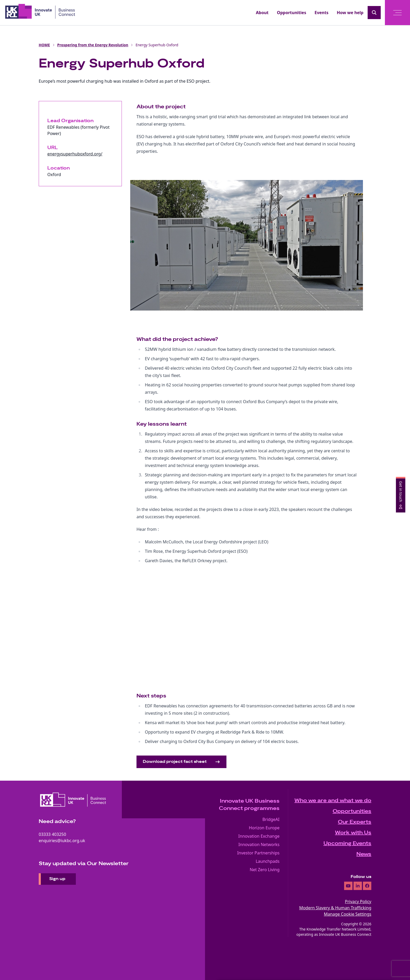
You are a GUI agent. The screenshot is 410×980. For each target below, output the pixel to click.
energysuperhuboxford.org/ (75, 154)
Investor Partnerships (258, 853)
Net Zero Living (265, 870)
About (262, 13)
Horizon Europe (264, 828)
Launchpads (268, 861)
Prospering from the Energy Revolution (93, 45)
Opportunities (292, 13)
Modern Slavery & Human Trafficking (335, 908)
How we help (350, 13)
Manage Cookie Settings (348, 914)
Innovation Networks (259, 844)
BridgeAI (271, 819)
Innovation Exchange (259, 836)
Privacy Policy (358, 902)
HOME (44, 45)
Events (321, 13)
